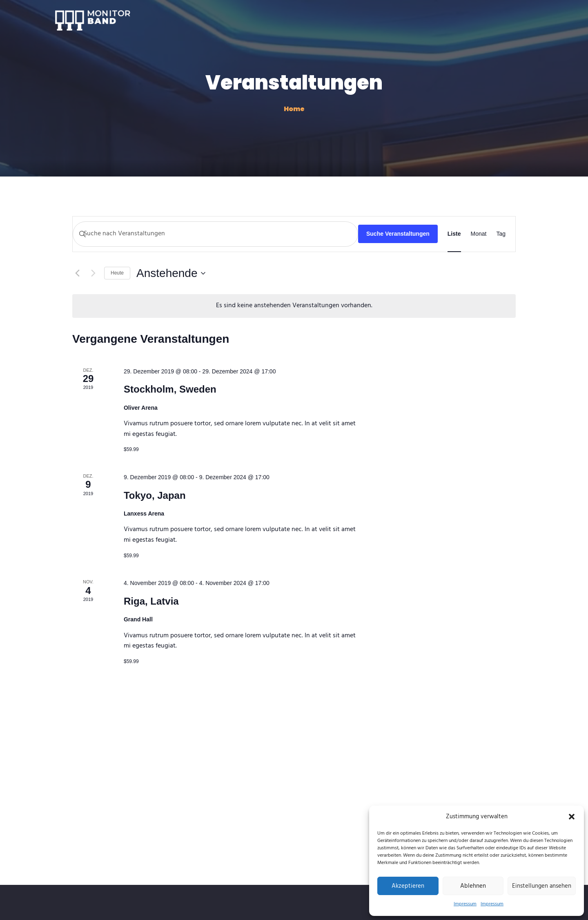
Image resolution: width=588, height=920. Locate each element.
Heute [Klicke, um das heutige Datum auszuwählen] (117, 273)
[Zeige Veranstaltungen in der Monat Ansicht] (479, 234)
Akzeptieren (408, 886)
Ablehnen (473, 886)
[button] (572, 817)
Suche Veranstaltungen (398, 234)
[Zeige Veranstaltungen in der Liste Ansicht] (454, 234)
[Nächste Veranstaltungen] (93, 273)
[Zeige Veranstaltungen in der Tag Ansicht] (501, 234)
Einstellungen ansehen (542, 886)
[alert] (294, 306)
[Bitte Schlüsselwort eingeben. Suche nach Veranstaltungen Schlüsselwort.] (215, 234)
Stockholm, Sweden (170, 389)
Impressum (465, 904)
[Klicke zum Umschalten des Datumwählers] (171, 273)
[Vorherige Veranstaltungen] (77, 273)
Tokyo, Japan (155, 495)
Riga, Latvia (151, 601)
